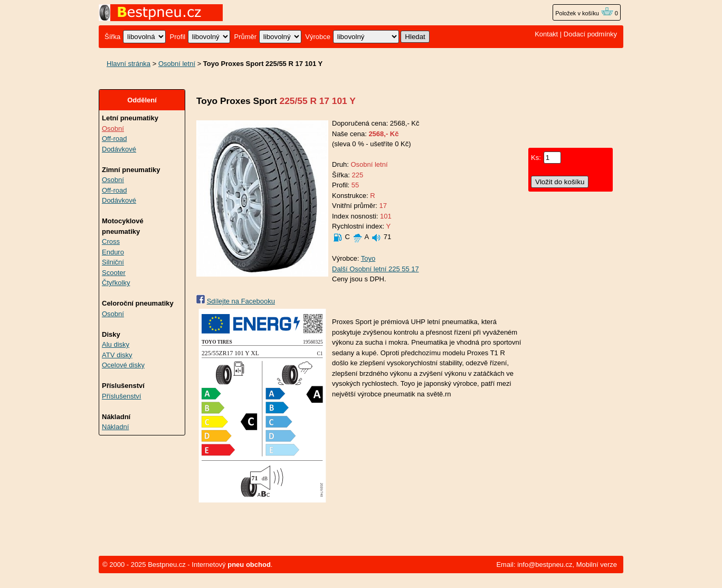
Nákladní (115, 427)
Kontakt (546, 34)
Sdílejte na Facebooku (241, 301)
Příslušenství (121, 396)
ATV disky (117, 355)
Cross (111, 241)
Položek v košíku (584, 13)
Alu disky (116, 344)
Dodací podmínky (590, 34)
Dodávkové (119, 149)
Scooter (114, 273)
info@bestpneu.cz (545, 565)
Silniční (113, 262)
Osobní (113, 129)
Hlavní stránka (129, 64)
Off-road (114, 139)
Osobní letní (177, 64)
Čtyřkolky (116, 283)
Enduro (113, 252)
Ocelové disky (123, 365)
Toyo (368, 258)
